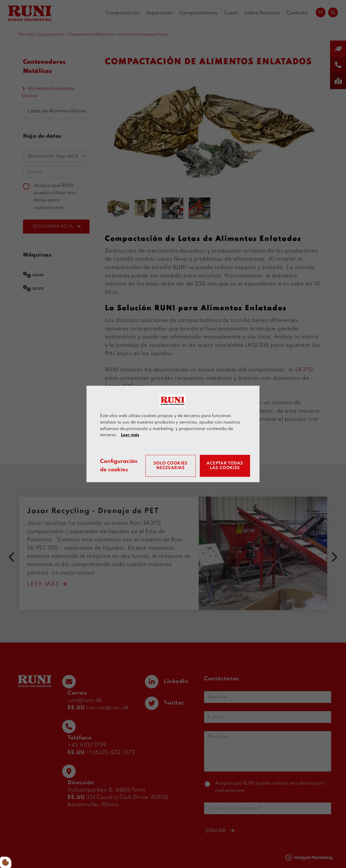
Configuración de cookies (119, 466)
